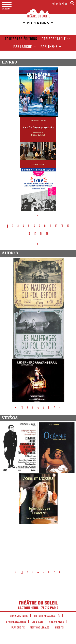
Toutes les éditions (21, 39)
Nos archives (56, 622)
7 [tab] (40, 226)
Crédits (59, 628)
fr (53, 4)
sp (62, 4)
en (57, 4)
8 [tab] (45, 226)
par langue (25, 47)
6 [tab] (34, 226)
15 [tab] (41, 234)
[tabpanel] (39, 138)
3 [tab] (18, 226)
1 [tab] (7, 226)
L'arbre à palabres (16, 622)
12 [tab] (68, 226)
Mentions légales (40, 628)
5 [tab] (29, 226)
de (66, 4)
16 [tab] (47, 234)
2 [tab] (13, 226)
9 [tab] (50, 226)
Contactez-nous (19, 616)
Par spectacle (56, 39)
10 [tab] (56, 226)
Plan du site (18, 628)
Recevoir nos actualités (47, 616)
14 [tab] (35, 234)
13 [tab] (29, 234)
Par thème (51, 47)
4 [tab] (23, 226)
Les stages (38, 622)
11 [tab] (62, 226)
